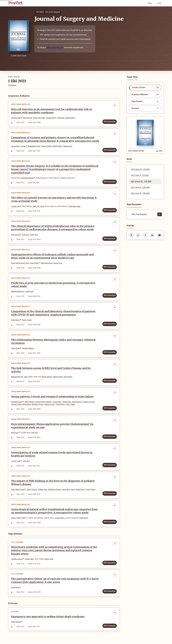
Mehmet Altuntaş (17, 291)
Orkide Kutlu (67, 402)
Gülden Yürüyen (89, 402)
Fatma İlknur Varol (68, 489)
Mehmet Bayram (17, 377)
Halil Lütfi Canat (38, 206)
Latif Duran (30, 291)
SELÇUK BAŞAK (53, 12)
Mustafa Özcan (17, 402)
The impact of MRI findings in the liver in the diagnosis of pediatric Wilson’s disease (53, 483)
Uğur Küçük (15, 235)
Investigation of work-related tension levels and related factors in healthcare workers (52, 454)
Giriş (159, 3)
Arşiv (129, 159)
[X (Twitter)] (145, 235)
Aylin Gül (35, 433)
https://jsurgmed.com (55, 47)
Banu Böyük (28, 118)
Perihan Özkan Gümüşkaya (21, 404)
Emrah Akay (29, 559)
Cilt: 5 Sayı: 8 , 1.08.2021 (140, 193)
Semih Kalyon (77, 402)
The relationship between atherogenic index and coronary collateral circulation (53, 341)
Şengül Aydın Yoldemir (44, 402)
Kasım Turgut (27, 320)
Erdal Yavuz (15, 320)
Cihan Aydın (15, 348)
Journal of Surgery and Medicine (79, 19)
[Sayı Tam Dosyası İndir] (160, 214)
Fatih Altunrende (74, 206)
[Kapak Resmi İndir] (159, 151)
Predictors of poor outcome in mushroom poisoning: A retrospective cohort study (53, 285)
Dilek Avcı (26, 461)
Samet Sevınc (51, 118)
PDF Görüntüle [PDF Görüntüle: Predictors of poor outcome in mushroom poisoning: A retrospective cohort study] (110, 295)
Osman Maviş (70, 118)
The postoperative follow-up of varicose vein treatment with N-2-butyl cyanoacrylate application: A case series (55, 580)
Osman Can (15, 206)
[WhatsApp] (138, 235)
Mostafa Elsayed (28, 178)
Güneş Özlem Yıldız (18, 518)
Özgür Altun (57, 402)
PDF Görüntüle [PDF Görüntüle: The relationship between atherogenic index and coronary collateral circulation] (110, 352)
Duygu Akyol (60, 518)
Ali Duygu (25, 235)
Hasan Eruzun (50, 404)
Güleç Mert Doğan (18, 489)
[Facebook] (131, 235)
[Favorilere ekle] (115, 105)
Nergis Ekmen (47, 377)
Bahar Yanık (49, 559)
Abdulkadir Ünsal (34, 146)
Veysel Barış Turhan (18, 146)
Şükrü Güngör (32, 489)
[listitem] (145, 88)
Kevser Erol (58, 263)
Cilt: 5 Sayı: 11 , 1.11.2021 (140, 175)
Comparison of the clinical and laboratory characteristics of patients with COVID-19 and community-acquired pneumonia (53, 313)
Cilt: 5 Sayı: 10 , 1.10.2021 (141, 181)
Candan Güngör (17, 559)
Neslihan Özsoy (38, 404)
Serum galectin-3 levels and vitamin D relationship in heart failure (52, 397)
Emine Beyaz (16, 622)
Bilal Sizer (15, 433)
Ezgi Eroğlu (34, 263)
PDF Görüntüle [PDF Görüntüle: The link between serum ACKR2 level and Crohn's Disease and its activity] (110, 381)
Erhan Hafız (15, 587)
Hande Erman (16, 118)
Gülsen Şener (58, 377)
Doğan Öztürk (46, 146)
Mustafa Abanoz (28, 348)
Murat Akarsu (30, 402)
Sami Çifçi (28, 377)
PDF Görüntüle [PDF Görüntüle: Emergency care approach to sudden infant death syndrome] (110, 626)
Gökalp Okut (42, 489)
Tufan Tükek (70, 404)
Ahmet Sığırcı (80, 489)
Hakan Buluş (68, 146)
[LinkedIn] (152, 235)
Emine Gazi (34, 235)
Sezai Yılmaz (91, 489)
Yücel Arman (60, 404)
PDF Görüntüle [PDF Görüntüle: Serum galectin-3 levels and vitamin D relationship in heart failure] (110, 408)
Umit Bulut (61, 118)
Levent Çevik (16, 461)
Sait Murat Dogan (54, 489)
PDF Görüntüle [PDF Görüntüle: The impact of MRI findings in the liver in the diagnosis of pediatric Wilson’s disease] (110, 493)
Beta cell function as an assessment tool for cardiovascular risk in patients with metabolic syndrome (52, 111)
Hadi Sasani (68, 377)
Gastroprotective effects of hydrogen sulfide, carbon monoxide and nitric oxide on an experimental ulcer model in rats (52, 256)
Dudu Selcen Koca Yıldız (20, 263)
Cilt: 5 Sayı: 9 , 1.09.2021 (140, 187)
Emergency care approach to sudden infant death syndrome (48, 617)
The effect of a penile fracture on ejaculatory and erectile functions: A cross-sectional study (54, 199)
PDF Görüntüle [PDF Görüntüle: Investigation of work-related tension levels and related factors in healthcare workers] (110, 465)
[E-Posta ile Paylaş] (159, 235)
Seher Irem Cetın (39, 118)
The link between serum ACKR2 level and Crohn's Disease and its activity (51, 370)
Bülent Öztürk (57, 146)
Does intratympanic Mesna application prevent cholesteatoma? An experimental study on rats (52, 426)
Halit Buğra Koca (47, 263)
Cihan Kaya (84, 518)
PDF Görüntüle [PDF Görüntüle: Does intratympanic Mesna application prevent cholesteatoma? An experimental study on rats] (110, 437)
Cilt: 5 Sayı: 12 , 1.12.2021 (140, 169)
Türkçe (150, 3)
